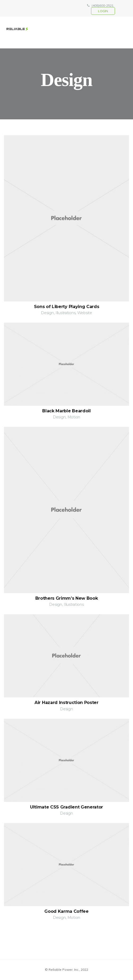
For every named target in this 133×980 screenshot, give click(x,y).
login (103, 11)
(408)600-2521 (103, 5)
